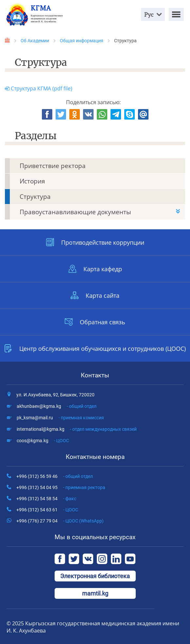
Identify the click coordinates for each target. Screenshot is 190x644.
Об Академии (35, 41)
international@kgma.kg (77, 429)
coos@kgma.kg (43, 441)
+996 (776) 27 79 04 (60, 521)
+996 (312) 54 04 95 (61, 487)
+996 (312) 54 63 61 (47, 510)
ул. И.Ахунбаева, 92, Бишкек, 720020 (55, 395)
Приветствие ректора (53, 166)
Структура (35, 197)
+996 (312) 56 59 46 (55, 476)
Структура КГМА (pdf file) (39, 88)
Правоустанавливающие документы (75, 212)
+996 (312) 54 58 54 (46, 499)
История (32, 181)
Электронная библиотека (95, 576)
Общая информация (82, 41)
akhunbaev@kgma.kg (57, 406)
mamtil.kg (95, 593)
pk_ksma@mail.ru (60, 418)
